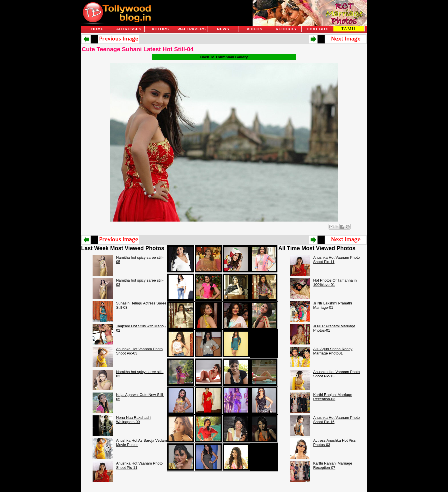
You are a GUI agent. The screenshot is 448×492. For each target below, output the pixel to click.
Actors (160, 29)
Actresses (129, 29)
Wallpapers (192, 29)
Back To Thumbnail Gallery (224, 57)
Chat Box (318, 29)
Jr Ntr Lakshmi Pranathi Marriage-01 (333, 305)
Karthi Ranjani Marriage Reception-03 (333, 397)
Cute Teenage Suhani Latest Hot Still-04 (138, 49)
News (223, 29)
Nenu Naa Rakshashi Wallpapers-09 (134, 420)
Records (286, 29)
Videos (254, 29)
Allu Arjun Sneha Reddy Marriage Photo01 (333, 351)
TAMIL (349, 29)
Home (98, 29)
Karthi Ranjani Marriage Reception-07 (333, 465)
